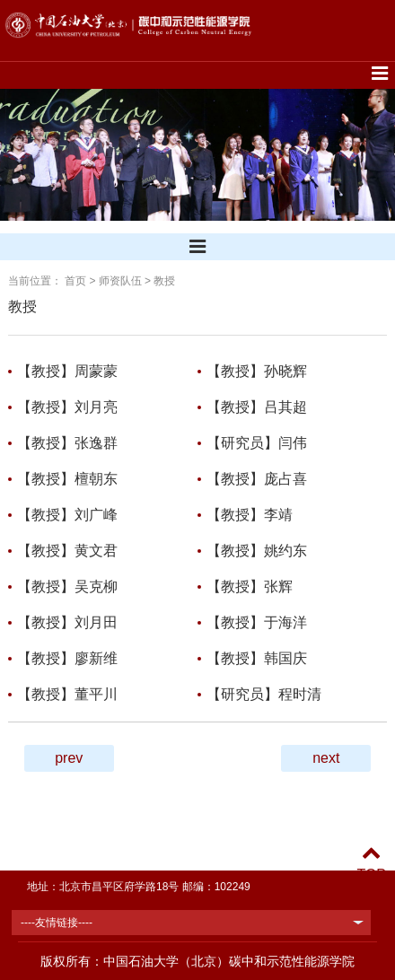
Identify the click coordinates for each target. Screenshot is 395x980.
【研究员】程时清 (264, 694)
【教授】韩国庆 (257, 658)
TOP (371, 864)
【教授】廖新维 (67, 658)
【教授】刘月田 (67, 622)
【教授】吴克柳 (67, 586)
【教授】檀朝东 (67, 479)
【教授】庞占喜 (257, 479)
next (326, 758)
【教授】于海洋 (257, 622)
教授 (164, 281)
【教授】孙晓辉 (257, 371)
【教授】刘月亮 (67, 407)
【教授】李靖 (250, 515)
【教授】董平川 (67, 694)
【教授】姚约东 (257, 551)
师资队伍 (120, 281)
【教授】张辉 (250, 586)
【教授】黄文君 (67, 551)
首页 (75, 281)
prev (69, 758)
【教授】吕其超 (257, 407)
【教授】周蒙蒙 (67, 371)
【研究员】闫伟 (257, 443)
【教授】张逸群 (67, 443)
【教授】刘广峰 (67, 515)
